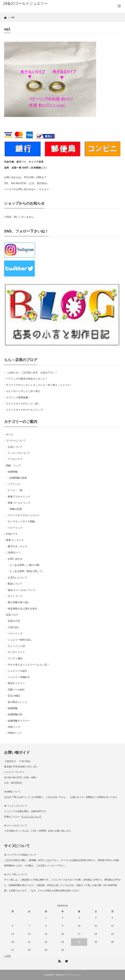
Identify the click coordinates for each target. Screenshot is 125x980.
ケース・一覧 (15, 490)
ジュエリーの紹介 (18, 671)
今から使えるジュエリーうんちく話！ (29, 665)
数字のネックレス (18, 546)
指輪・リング (13, 466)
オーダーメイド (16, 652)
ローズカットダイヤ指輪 (21, 521)
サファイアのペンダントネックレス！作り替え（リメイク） (39, 385)
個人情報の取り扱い (19, 602)
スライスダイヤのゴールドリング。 (26, 410)
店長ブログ (12, 615)
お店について (15, 447)
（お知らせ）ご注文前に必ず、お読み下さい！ (32, 373)
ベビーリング (15, 528)
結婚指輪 (13, 472)
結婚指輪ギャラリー (19, 721)
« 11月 (7, 956)
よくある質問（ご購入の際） (26, 565)
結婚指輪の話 (15, 714)
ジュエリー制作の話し (20, 640)
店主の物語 (14, 696)
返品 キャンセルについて (22, 590)
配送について (15, 584)
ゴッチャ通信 (15, 658)
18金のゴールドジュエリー (25, 3)
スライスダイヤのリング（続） (23, 404)
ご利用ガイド (13, 553)
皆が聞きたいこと (18, 702)
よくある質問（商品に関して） (27, 571)
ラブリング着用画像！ (18, 398)
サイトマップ (15, 596)
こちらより (43, 189)
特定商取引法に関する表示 (23, 609)
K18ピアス (12, 534)
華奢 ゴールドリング (19, 503)
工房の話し (14, 627)
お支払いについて (18, 578)
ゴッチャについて (16, 441)
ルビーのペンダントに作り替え (23, 391)
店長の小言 (14, 621)
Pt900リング (15, 733)
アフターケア (15, 459)
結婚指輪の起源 (18, 478)
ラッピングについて (19, 453)
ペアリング (14, 484)
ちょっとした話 (16, 646)
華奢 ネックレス (15, 540)
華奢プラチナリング (19, 497)
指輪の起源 (16, 509)
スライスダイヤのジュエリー (24, 515)
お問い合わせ (15, 559)
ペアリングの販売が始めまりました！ (27, 379)
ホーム (10, 434)
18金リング (14, 727)
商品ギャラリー (16, 683)
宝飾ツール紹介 (16, 690)
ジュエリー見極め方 (19, 677)
